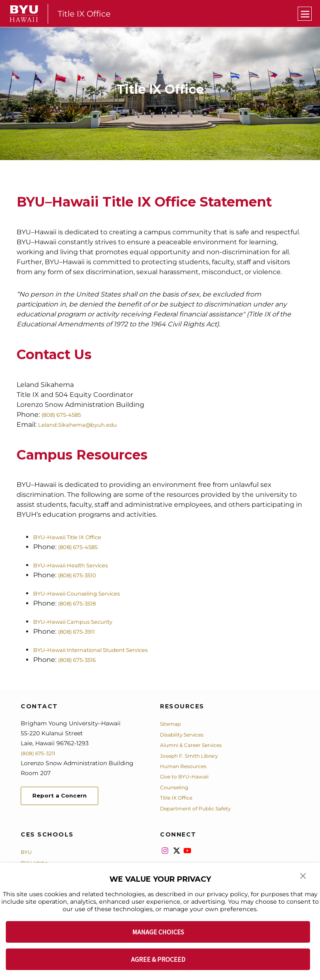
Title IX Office (87, 13)
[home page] (24, 14)
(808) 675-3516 (81, 660)
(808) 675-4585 (66, 415)
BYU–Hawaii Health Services (80, 565)
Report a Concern (66, 797)
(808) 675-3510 (82, 575)
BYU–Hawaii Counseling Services (87, 593)
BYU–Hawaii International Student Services (105, 650)
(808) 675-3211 (41, 753)
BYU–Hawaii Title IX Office (76, 537)
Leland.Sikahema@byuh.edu (86, 424)
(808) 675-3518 (81, 603)
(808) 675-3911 (81, 631)
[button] (303, 878)
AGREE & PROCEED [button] (158, 959)
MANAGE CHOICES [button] (158, 932)
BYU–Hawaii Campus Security (82, 621)
